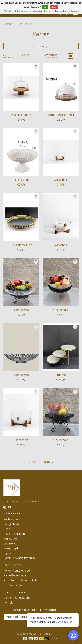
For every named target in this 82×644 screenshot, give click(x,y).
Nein (54, 7)
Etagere (61, 375)
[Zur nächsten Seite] (48, 462)
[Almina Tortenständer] (61, 87)
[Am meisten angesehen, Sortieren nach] (52, 56)
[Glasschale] (61, 152)
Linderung (10, 543)
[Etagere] (61, 347)
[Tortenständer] (21, 152)
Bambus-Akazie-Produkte (20, 558)
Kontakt (9, 603)
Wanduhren (11, 539)
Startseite (9, 24)
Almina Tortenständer (61, 115)
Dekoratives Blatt (21, 245)
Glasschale (61, 180)
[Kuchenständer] (21, 87)
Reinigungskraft (13, 548)
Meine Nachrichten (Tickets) (21, 580)
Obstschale (21, 310)
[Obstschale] (21, 282)
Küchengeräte (12, 519)
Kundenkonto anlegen (17, 571)
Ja (45, 7)
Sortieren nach (25, 56)
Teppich (8, 553)
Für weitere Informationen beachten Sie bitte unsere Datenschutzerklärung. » (42, 11)
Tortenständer (21, 180)
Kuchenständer (21, 115)
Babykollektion (13, 524)
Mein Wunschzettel (15, 585)
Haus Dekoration (14, 534)
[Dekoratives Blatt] (21, 217)
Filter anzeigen (41, 46)
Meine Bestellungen (15, 575)
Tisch (19, 24)
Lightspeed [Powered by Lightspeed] (59, 634)
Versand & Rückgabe (17, 598)
